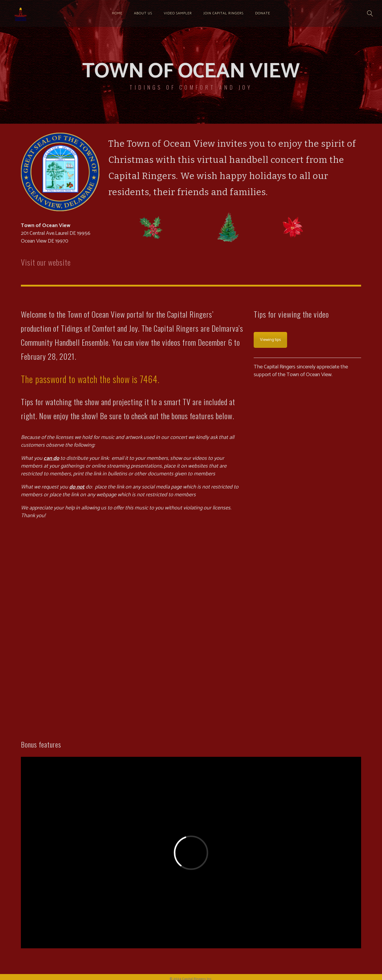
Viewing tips (270, 340)
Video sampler (178, 13)
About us (143, 13)
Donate (263, 13)
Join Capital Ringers (224, 13)
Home (117, 13)
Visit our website (47, 262)
